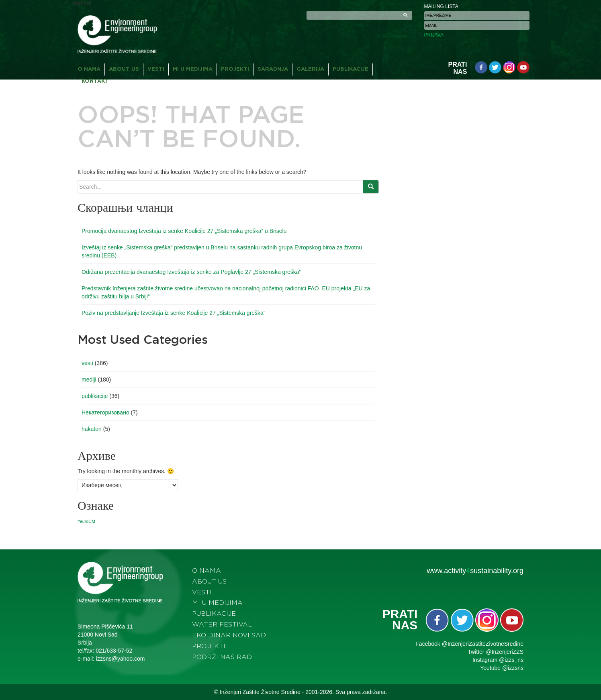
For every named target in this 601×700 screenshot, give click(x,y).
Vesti (156, 69)
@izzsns (513, 668)
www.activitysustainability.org (475, 571)
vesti (87, 363)
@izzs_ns (511, 660)
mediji (89, 380)
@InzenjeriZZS (505, 652)
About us (124, 69)
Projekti (235, 69)
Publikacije (351, 69)
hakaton (92, 429)
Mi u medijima (193, 69)
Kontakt (95, 81)
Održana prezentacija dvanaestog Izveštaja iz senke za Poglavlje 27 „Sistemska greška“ (191, 272)
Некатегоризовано (105, 412)
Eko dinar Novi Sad (229, 635)
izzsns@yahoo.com (121, 659)
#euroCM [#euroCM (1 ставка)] (86, 521)
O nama (89, 69)
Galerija (310, 69)
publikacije (95, 396)
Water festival (222, 624)
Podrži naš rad (222, 657)
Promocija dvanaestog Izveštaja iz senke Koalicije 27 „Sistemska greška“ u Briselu (184, 231)
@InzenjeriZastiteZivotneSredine (483, 644)
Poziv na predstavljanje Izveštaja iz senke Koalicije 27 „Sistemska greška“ (174, 313)
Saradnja (273, 69)
